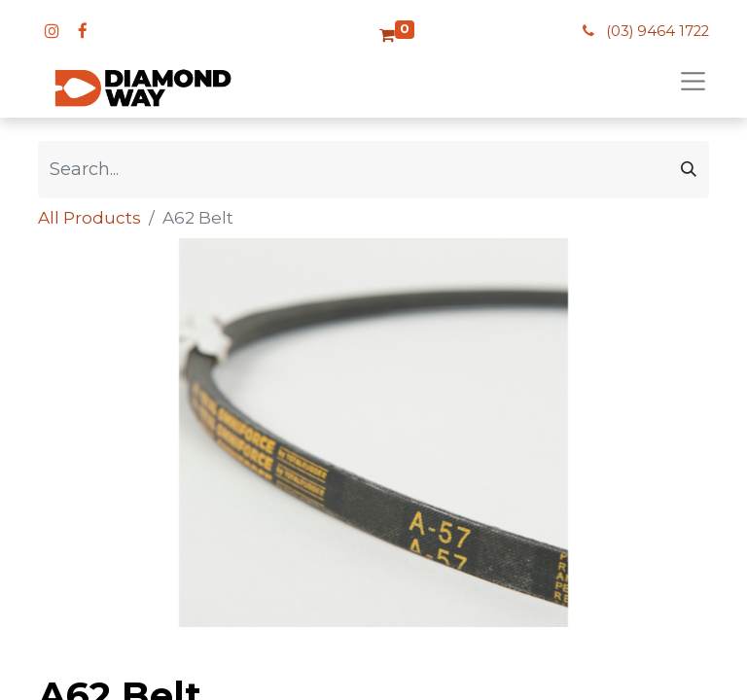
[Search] (689, 170)
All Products (89, 218)
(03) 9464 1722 (658, 31)
